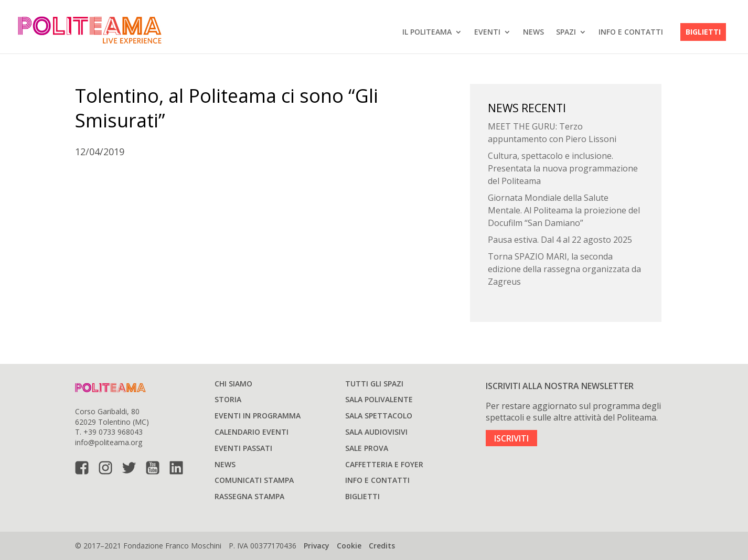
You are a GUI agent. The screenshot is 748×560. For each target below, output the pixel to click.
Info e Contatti (631, 32)
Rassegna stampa (249, 496)
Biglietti (703, 32)
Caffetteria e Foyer (384, 464)
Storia (228, 399)
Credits (382, 546)
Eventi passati (243, 448)
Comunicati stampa (254, 480)
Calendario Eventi (252, 432)
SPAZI (566, 32)
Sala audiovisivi (376, 432)
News (533, 32)
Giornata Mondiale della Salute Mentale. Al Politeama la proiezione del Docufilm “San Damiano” (564, 210)
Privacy (317, 546)
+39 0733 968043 (113, 432)
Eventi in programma (258, 416)
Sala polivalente (379, 399)
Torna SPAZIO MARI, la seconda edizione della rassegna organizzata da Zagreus (564, 269)
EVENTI (487, 32)
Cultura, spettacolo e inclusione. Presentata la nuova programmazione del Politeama (563, 168)
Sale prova (367, 448)
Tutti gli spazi (374, 384)
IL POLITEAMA (427, 32)
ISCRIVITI (511, 438)
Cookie (349, 546)
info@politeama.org (109, 442)
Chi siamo (233, 384)
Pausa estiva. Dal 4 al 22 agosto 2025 (560, 240)
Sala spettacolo (379, 416)
